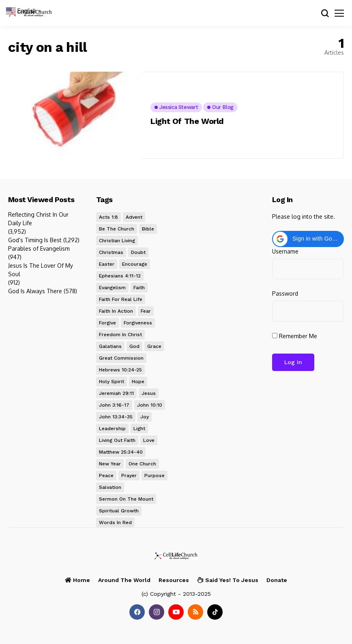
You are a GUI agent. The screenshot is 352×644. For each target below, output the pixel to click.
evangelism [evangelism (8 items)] (112, 288)
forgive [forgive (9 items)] (107, 323)
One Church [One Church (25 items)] (142, 464)
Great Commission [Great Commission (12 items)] (121, 358)
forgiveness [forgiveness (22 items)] (138, 323)
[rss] (195, 612)
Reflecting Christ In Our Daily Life (38, 219)
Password (285, 293)
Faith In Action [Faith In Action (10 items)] (116, 311)
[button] (308, 239)
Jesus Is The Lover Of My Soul (41, 270)
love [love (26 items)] (149, 440)
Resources (174, 580)
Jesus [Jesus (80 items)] (149, 393)
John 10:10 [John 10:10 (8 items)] (150, 405)
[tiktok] (215, 612)
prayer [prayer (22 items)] (129, 476)
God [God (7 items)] (134, 346)
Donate (277, 580)
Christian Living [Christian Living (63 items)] (117, 241)
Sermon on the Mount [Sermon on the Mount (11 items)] (126, 499)
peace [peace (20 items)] (106, 476)
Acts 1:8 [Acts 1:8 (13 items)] (108, 217)
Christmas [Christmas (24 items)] (111, 252)
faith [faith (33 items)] (139, 288)
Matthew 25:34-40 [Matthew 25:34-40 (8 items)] (121, 452)
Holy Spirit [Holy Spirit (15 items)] (112, 382)
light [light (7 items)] (139, 429)
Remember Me (295, 336)
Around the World (124, 580)
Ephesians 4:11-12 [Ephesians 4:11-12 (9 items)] (120, 276)
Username (285, 251)
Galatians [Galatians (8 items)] (110, 346)
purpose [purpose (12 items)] (155, 476)
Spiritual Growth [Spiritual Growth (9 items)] (119, 511)
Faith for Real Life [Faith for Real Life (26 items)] (121, 299)
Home (77, 580)
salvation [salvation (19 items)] (110, 487)
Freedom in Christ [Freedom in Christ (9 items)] (120, 335)
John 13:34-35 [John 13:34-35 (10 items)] (116, 417)
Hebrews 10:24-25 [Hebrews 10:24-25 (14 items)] (120, 370)
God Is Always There (35, 291)
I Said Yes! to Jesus (228, 580)
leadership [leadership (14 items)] (112, 429)
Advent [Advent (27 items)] (134, 217)
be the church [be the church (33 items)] (117, 229)
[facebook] (137, 612)
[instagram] (157, 612)
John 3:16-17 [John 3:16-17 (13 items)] (114, 405)
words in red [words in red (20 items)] (115, 522)
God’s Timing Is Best (35, 240)
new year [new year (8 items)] (110, 464)
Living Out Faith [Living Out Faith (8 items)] (117, 440)
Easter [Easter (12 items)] (107, 264)
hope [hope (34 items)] (138, 382)
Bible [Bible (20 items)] (148, 229)
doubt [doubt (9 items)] (138, 252)
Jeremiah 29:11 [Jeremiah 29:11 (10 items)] (116, 393)
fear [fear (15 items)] (146, 311)
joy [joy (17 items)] (145, 417)
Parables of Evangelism (39, 248)
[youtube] (176, 612)
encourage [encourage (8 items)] (135, 264)
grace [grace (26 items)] (154, 346)
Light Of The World (187, 121)
